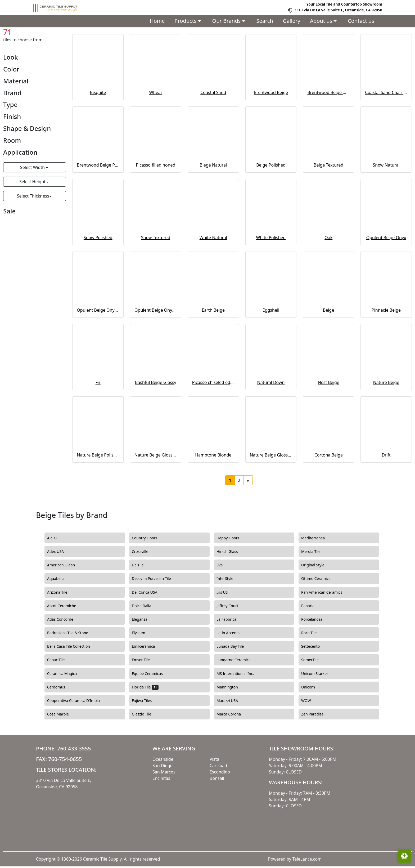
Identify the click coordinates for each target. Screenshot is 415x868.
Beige (45, 39)
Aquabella (60, 606)
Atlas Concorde (64, 646)
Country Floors (149, 565)
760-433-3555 (74, 775)
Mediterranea (317, 565)
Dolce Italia (145, 633)
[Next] (248, 507)
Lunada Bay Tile (234, 673)
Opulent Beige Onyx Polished (98, 337)
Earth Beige (213, 337)
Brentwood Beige (271, 119)
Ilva (223, 592)
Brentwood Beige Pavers (98, 192)
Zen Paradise (315, 741)
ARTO (57, 565)
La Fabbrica (230, 646)
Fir (98, 409)
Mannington (231, 714)
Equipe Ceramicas (151, 700)
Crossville (144, 579)
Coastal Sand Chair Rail (386, 119)
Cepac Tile (60, 687)
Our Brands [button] (227, 21)
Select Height (33, 209)
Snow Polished (98, 265)
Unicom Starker (319, 700)
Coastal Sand (213, 119)
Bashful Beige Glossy (156, 409)
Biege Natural (213, 192)
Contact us (361, 21)
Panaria (312, 633)
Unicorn (311, 714)
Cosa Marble (62, 741)
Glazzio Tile (145, 741)
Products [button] (186, 21)
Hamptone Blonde (213, 482)
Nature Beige (386, 409)
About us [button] (322, 21)
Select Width (33, 194)
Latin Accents (231, 660)
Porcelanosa (316, 646)
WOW (310, 728)
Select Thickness (33, 223)
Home (157, 21)
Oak (328, 265)
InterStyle (228, 606)
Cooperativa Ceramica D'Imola (77, 728)
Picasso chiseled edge (213, 409)
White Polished (271, 265)
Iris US (226, 619)
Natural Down (271, 409)
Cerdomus (60, 714)
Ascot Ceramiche (66, 633)
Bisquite (98, 119)
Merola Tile (315, 579)
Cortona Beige (329, 482)
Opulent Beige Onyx (386, 265)
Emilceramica (147, 673)
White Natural (213, 265)
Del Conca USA (148, 619)
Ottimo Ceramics (320, 606)
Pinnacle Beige (386, 337)
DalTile (142, 592)
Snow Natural (386, 192)
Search (265, 21)
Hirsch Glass (231, 579)
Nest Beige (329, 409)
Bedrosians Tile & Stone (72, 660)
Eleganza (143, 646)
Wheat (156, 119)
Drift (386, 482)
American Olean (65, 592)
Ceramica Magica (66, 700)
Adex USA (59, 579)
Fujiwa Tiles (145, 728)
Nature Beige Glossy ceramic (156, 482)
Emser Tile (145, 687)
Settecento (314, 673)
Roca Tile (313, 660)
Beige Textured (328, 192)
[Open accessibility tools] (404, 856)
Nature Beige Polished (98, 482)
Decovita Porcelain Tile (155, 606)
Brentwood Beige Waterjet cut (328, 119)
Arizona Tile (61, 619)
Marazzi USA (231, 728)
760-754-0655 (65, 786)
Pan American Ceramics (326, 619)
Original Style (317, 592)
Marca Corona (233, 741)
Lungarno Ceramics (237, 687)
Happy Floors (232, 565)
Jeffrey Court (231, 633)
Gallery (292, 21)
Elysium (142, 660)
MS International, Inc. (239, 700)
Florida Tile (145, 714)
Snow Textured (156, 265)
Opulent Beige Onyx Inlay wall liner (156, 337)
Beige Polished (271, 192)
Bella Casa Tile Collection (72, 673)
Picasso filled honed (156, 192)
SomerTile (314, 687)
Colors (27, 39)
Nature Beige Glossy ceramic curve (271, 482)
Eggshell (271, 337)
